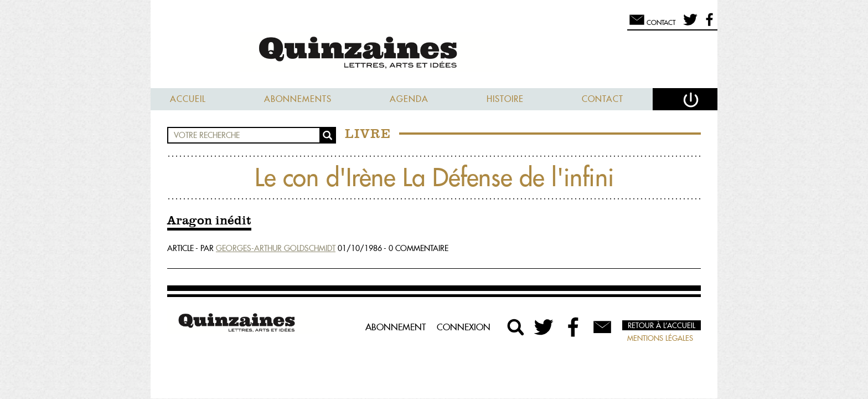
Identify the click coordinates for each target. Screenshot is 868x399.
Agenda (409, 99)
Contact (603, 99)
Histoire (505, 99)
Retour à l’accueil (662, 325)
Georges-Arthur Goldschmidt (276, 248)
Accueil (188, 99)
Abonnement (396, 327)
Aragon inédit (209, 221)
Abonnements (298, 99)
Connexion (464, 327)
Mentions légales (660, 338)
